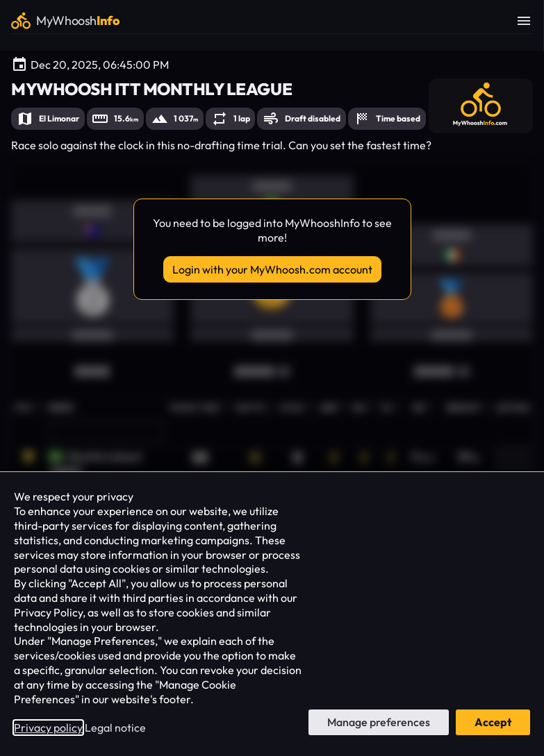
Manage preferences (379, 722)
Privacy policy (48, 728)
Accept (493, 722)
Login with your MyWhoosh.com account (272, 269)
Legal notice (115, 728)
